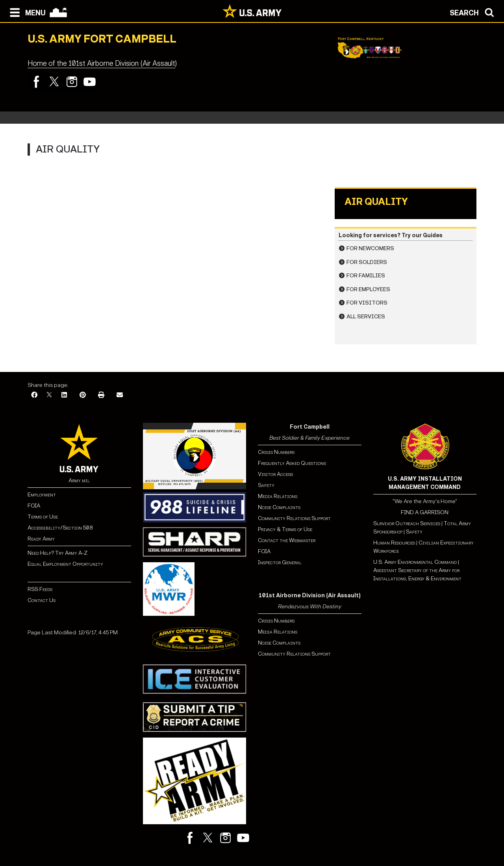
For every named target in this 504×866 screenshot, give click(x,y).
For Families (366, 276)
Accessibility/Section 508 (60, 528)
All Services (366, 317)
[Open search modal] (474, 12)
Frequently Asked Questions (292, 463)
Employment (42, 495)
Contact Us (42, 600)
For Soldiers (367, 262)
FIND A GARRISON (425, 512)
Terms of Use (43, 517)
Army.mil (79, 480)
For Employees (368, 289)
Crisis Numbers (276, 452)
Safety (266, 485)
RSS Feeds (40, 589)
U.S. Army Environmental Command (415, 562)
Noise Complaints (279, 507)
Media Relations (278, 496)
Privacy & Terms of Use (285, 529)
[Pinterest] (83, 395)
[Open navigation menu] (26, 12)
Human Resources (394, 543)
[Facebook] (34, 395)
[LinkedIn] (64, 395)
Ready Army (41, 539)
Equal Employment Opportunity (65, 564)
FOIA (34, 506)
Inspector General (280, 562)
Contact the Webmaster (287, 540)
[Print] (101, 395)
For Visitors (367, 303)
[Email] (120, 395)
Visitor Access (275, 474)
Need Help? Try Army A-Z (57, 553)
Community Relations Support (294, 518)
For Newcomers (370, 248)
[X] (49, 395)
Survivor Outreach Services (407, 523)
